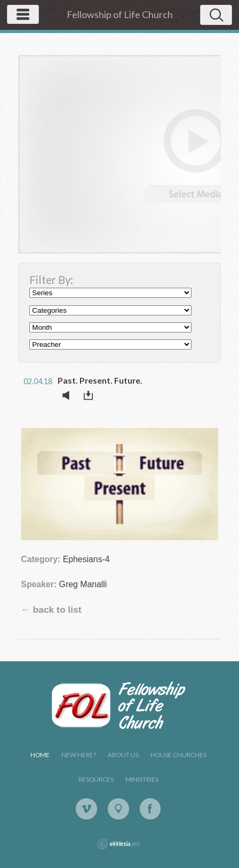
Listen (69, 395)
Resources (96, 779)
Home (40, 755)
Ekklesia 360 (118, 844)
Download (91, 395)
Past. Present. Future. (100, 380)
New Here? (79, 755)
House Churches (178, 755)
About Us (123, 755)
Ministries (142, 779)
